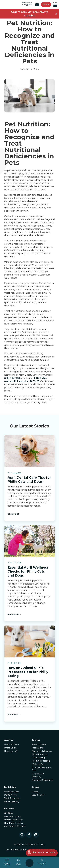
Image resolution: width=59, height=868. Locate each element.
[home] (7, 5)
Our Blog (8, 813)
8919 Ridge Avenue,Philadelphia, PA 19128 (27, 4)
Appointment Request (15, 826)
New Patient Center (14, 823)
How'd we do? (11, 751)
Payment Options (13, 816)
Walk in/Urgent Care (14, 820)
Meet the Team (11, 745)
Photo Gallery (11, 748)
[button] (56, 5)
